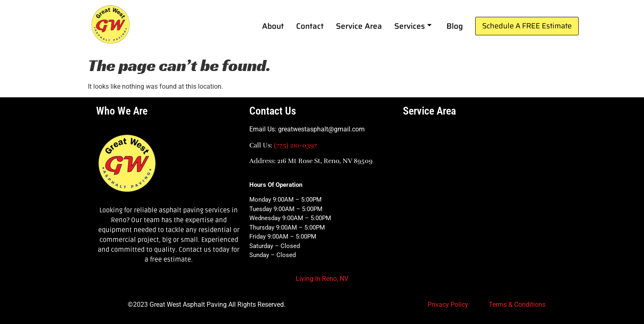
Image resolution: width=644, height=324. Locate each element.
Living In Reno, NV (322, 279)
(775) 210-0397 (296, 145)
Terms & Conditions (517, 304)
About (273, 26)
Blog (455, 26)
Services (413, 26)
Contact (310, 26)
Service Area (359, 26)
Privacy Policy (448, 304)
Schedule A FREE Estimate (527, 26)
